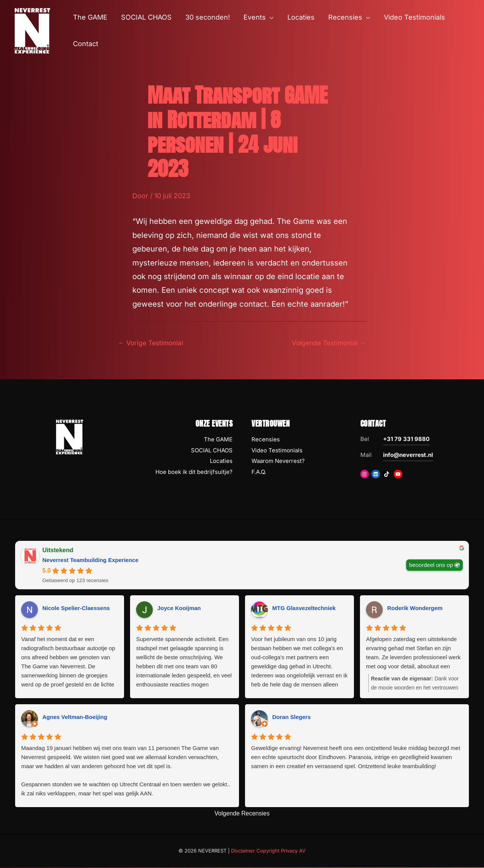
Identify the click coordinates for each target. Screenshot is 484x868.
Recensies (266, 440)
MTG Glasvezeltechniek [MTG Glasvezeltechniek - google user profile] (304, 609)
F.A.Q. (259, 473)
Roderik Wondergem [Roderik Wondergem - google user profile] (415, 609)
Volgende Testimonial (327, 343)
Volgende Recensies (242, 814)
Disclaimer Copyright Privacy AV (268, 851)
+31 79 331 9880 (406, 439)
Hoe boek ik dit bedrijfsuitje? (194, 473)
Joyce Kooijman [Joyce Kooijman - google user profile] (179, 609)
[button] (270, 17)
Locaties (221, 462)
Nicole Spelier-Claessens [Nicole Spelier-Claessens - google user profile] (76, 609)
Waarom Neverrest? (278, 462)
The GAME (218, 440)
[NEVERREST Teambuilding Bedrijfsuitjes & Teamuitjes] (32, 30)
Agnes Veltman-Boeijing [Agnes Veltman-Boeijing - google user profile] (75, 718)
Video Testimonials (277, 451)
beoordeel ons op (431, 565)
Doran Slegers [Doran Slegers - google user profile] (292, 718)
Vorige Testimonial (152, 343)
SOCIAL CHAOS (212, 451)
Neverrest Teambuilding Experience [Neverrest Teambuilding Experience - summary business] (90, 560)
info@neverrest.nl (408, 455)
